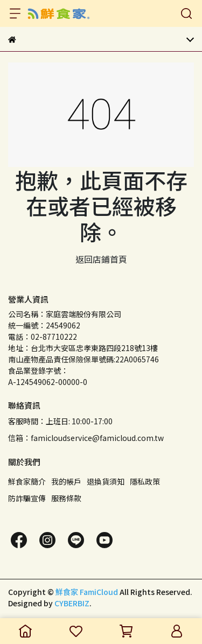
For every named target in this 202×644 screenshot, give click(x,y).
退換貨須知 (106, 481)
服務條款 (66, 498)
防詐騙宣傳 (27, 498)
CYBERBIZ (72, 603)
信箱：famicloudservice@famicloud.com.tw (86, 438)
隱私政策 (145, 481)
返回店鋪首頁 (101, 259)
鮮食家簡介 (27, 481)
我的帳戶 (66, 481)
